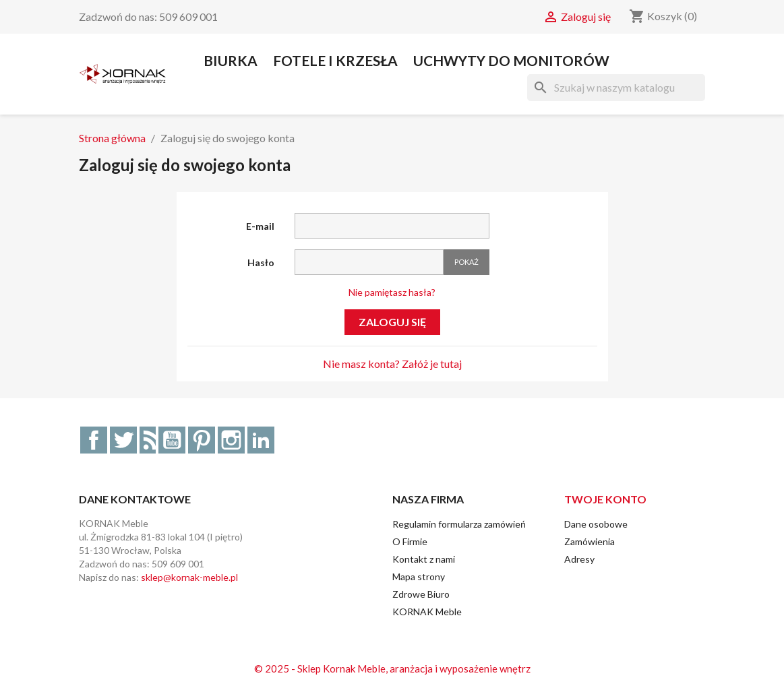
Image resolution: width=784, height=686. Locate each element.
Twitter (123, 440)
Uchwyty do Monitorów (511, 60)
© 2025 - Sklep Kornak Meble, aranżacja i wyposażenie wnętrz (392, 668)
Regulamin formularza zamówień (459, 524)
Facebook (94, 440)
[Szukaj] (616, 88)
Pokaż (466, 262)
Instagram (231, 440)
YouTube (172, 440)
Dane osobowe (596, 524)
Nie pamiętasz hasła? (392, 292)
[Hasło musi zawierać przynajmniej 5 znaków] (369, 262)
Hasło (261, 262)
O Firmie (410, 541)
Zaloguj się (392, 322)
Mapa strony (419, 576)
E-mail (260, 226)
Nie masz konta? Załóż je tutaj (392, 364)
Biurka (231, 60)
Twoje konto (605, 499)
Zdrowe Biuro (421, 594)
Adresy (579, 559)
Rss (148, 440)
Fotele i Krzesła (335, 60)
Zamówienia (590, 541)
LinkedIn (261, 440)
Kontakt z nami (424, 559)
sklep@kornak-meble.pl (189, 577)
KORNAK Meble (427, 612)
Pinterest (202, 440)
